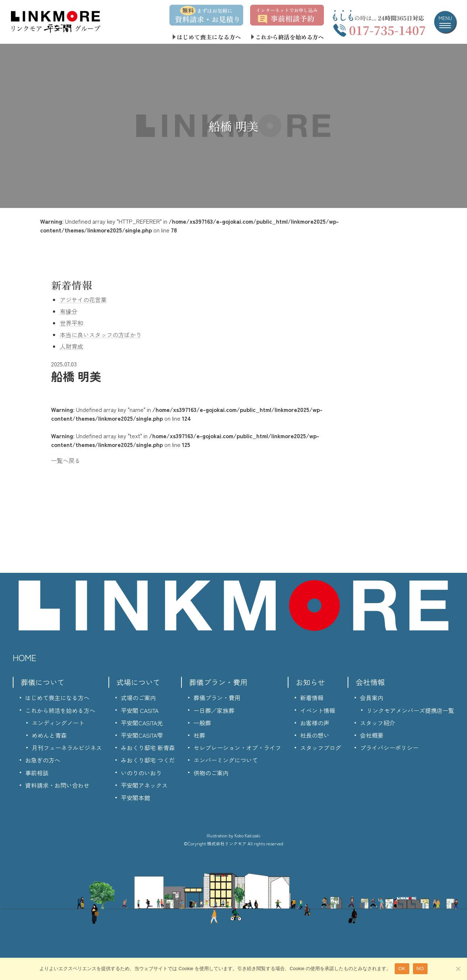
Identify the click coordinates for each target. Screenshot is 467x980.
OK (402, 969)
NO (420, 969)
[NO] (458, 969)
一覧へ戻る (66, 460)
